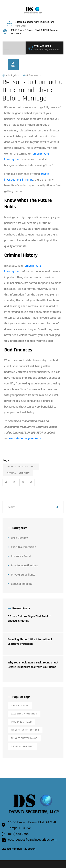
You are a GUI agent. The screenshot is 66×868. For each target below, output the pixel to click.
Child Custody (19, 538)
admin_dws (12, 75)
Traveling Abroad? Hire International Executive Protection (30, 642)
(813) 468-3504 (43, 46)
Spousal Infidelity (18, 473)
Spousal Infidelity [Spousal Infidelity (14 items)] (22, 746)
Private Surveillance (23, 575)
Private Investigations (21, 467)
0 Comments (34, 75)
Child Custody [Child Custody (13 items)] (20, 706)
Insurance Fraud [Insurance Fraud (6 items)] (21, 722)
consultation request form (25, 438)
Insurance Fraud (21, 556)
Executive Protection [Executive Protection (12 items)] (24, 714)
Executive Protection (24, 547)
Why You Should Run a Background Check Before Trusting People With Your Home (33, 665)
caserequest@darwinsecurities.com (35, 22)
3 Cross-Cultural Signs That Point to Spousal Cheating (29, 618)
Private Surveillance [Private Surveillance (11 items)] (24, 738)
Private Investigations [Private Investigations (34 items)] (25, 730)
